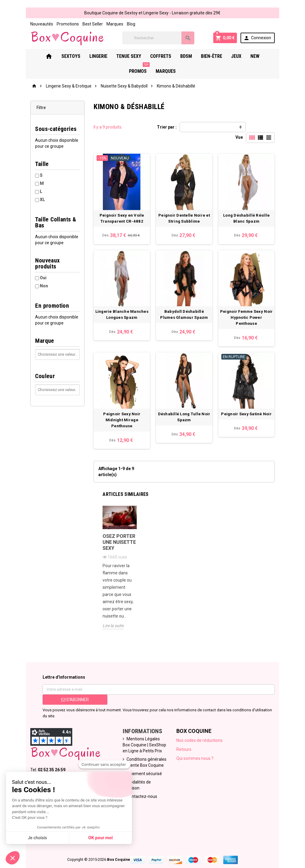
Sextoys (58, 57)
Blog (115, 24)
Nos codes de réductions (202, 728)
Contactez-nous (138, 778)
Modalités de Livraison (143, 769)
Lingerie (85, 57)
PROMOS (266, 55)
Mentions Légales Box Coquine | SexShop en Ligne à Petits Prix (141, 732)
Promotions (52, 24)
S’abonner (63, 693)
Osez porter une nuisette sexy (111, 543)
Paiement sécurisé (140, 761)
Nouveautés (26, 24)
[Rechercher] (163, 38)
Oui (28, 267)
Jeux (223, 57)
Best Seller (77, 24)
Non (28, 275)
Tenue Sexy (116, 57)
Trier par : (167, 128)
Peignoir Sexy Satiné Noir (258, 422)
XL (27, 200)
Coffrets (148, 57)
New (242, 57)
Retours (186, 737)
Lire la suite (105, 619)
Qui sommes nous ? (197, 746)
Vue (255, 128)
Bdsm (173, 57)
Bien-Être (198, 57)
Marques (99, 24)
